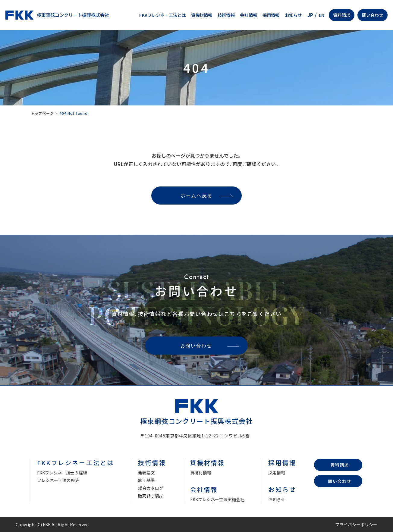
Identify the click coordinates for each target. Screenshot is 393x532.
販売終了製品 (151, 496)
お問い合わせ (196, 346)
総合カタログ (151, 488)
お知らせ (293, 15)
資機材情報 (202, 15)
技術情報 (226, 15)
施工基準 (146, 480)
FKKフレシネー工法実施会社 (217, 499)
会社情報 (248, 15)
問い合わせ (373, 15)
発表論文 (146, 473)
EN (322, 15)
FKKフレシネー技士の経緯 (62, 473)
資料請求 (342, 15)
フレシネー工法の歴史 (58, 480)
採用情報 (271, 15)
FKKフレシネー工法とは (162, 15)
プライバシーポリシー (356, 524)
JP (310, 15)
